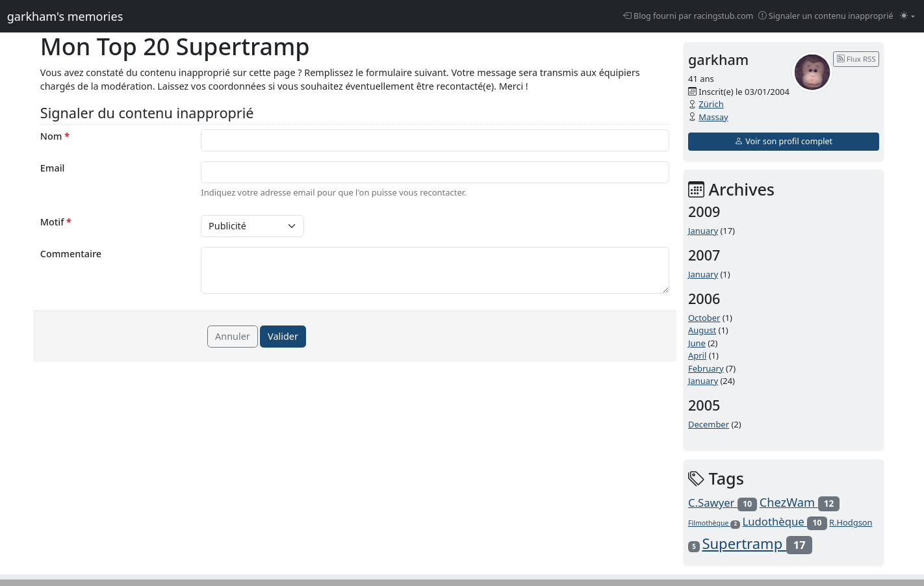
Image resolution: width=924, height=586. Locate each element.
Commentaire (71, 254)
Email (53, 168)
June (697, 343)
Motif (56, 222)
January (703, 231)
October (704, 318)
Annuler (233, 336)
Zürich (711, 104)
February (706, 368)
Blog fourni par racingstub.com (688, 16)
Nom (55, 136)
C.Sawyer (723, 503)
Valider (283, 336)
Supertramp (757, 543)
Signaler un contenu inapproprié (826, 16)
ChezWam (800, 502)
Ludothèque (785, 521)
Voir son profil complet (784, 141)
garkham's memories (65, 16)
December (709, 424)
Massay (713, 117)
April (697, 355)
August (702, 330)
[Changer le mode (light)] (907, 17)
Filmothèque (714, 523)
